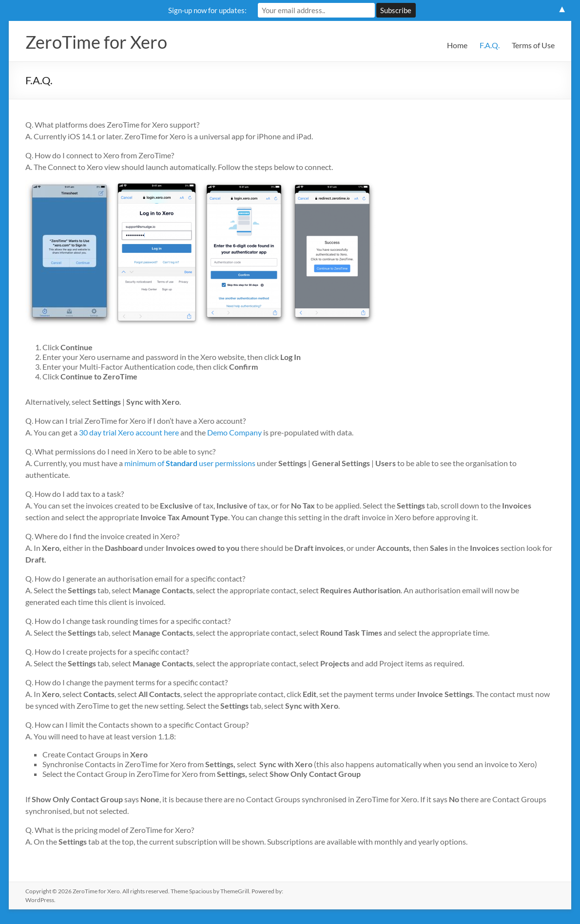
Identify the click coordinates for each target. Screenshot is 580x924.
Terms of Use (533, 45)
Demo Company (234, 432)
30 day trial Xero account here (129, 432)
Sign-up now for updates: (207, 10)
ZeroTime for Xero (96, 42)
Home (457, 45)
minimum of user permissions (190, 463)
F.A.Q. (490, 45)
